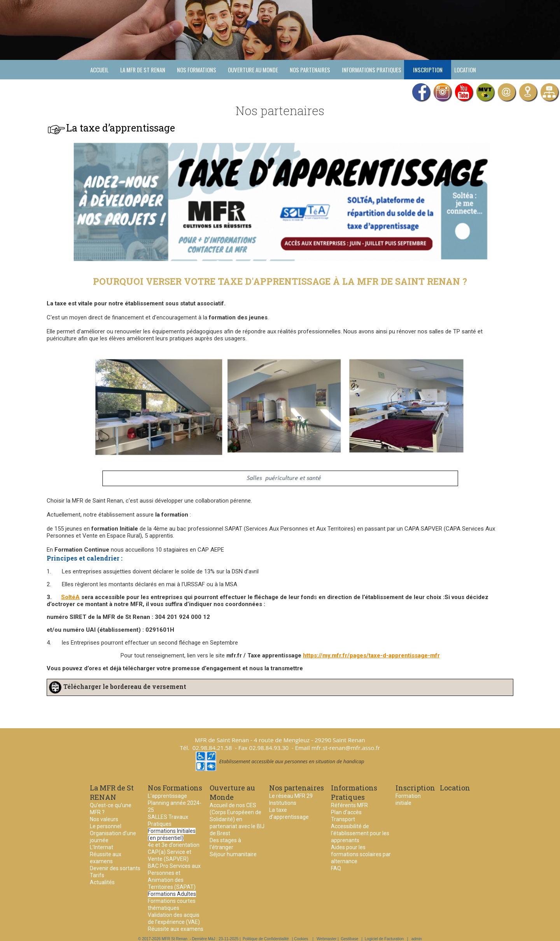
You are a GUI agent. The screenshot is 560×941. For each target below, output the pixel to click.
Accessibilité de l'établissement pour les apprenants (360, 833)
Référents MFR (349, 805)
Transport (343, 819)
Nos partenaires (310, 70)
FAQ (336, 868)
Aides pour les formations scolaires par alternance (361, 854)
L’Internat (101, 847)
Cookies (301, 939)
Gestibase (349, 939)
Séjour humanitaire (233, 854)
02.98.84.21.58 (212, 748)
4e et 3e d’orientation (174, 845)
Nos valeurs (104, 819)
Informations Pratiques (372, 70)
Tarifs (97, 875)
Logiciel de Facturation (384, 939)
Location (465, 70)
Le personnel (106, 826)
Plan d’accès (346, 812)
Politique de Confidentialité (266, 939)
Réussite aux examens (176, 929)
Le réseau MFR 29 (291, 796)
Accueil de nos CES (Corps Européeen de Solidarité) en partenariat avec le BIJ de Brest (237, 819)
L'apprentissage (167, 796)
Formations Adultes (172, 894)
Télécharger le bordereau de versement (125, 686)
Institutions (283, 803)
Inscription (428, 70)
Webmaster (326, 939)
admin (417, 939)
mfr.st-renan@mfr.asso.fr (346, 748)
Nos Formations (197, 70)
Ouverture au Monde (253, 70)
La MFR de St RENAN (143, 70)
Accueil (99, 70)
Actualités (102, 882)
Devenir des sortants (115, 868)
